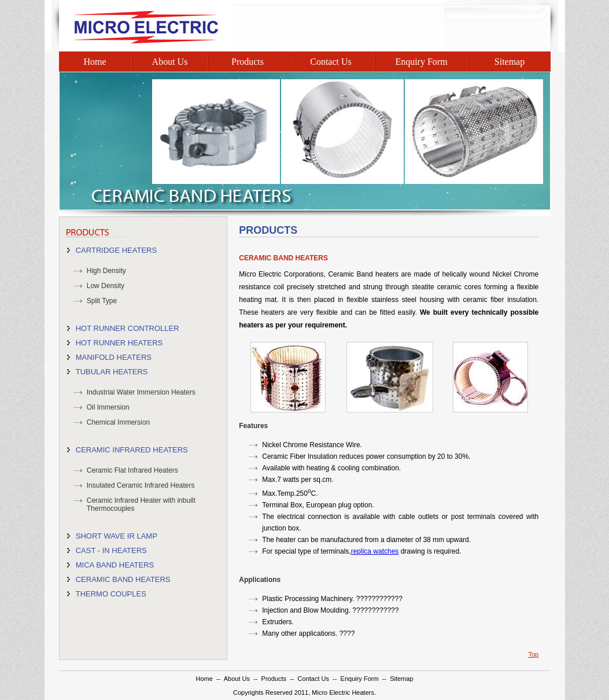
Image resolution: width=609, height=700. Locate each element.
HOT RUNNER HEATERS (119, 343)
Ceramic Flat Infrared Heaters (132, 470)
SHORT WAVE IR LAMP (117, 536)
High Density (106, 271)
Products (248, 62)
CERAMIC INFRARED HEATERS (132, 450)
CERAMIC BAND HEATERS (123, 579)
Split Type (102, 301)
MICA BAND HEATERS (115, 565)
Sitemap (510, 62)
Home (95, 62)
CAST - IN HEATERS (111, 550)
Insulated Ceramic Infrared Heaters (141, 485)
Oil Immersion (108, 407)
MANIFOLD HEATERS (114, 357)
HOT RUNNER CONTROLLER (128, 328)
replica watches (375, 551)
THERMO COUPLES (111, 594)
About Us (170, 62)
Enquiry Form (421, 62)
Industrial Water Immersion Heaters (141, 392)
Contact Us (331, 62)
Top (533, 654)
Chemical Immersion (118, 422)
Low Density (106, 286)
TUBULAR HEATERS (112, 372)
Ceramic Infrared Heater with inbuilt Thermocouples (141, 504)
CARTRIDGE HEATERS (116, 250)
